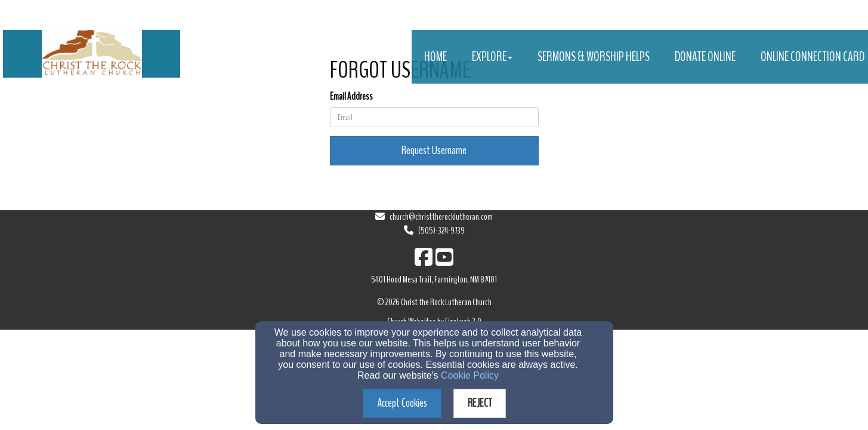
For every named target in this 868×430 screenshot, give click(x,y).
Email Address (351, 96)
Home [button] (435, 57)
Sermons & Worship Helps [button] (594, 57)
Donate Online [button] (705, 57)
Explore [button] (492, 57)
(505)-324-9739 (441, 231)
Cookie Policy (470, 375)
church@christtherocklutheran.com (441, 217)
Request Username (434, 150)
